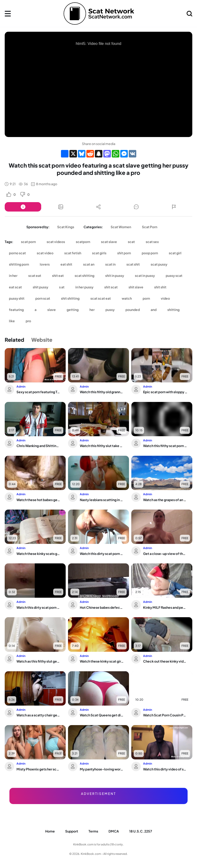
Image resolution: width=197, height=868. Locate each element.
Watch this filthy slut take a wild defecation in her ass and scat (102, 446)
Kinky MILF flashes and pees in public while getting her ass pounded (165, 607)
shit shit (160, 287)
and (154, 310)
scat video (45, 253)
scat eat (35, 275)
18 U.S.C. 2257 (141, 831)
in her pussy (84, 287)
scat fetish (73, 253)
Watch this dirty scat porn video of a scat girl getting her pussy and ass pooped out (102, 554)
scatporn (83, 242)
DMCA (114, 831)
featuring (16, 310)
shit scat (111, 287)
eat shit (66, 264)
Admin (21, 387)
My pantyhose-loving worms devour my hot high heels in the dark (102, 769)
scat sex (152, 242)
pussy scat (174, 275)
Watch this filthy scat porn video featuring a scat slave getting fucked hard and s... (165, 446)
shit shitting (70, 298)
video (165, 298)
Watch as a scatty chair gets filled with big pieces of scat (39, 715)
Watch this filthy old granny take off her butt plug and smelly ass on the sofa (102, 392)
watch (127, 298)
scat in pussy (145, 275)
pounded (133, 310)
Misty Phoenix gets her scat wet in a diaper (39, 769)
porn (146, 298)
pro (28, 321)
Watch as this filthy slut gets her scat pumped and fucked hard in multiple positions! (39, 661)
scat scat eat (101, 298)
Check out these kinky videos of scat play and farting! (165, 661)
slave (52, 310)
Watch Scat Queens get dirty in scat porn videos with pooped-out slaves (102, 715)
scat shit (133, 264)
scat (131, 242)
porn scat (43, 298)
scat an (89, 264)
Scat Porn (150, 227)
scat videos (56, 242)
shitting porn (19, 264)
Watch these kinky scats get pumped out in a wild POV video (39, 554)
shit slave (136, 287)
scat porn (28, 242)
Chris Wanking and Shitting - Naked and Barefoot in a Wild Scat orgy (39, 446)
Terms (93, 831)
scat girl (175, 253)
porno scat (17, 253)
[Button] (23, 207)
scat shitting (84, 275)
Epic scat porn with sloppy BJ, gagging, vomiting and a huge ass (165, 392)
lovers (45, 264)
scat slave (109, 242)
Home (50, 831)
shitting (173, 310)
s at (62, 287)
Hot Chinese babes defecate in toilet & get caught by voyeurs (102, 607)
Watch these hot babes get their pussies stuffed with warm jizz (39, 500)
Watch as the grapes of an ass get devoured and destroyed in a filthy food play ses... (165, 500)
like (12, 321)
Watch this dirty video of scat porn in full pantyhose (165, 769)
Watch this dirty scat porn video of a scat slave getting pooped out (39, 607)
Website (42, 340)
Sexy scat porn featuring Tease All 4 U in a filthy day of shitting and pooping (39, 392)
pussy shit (17, 298)
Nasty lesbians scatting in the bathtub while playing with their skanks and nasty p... (102, 500)
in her (13, 275)
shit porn (124, 253)
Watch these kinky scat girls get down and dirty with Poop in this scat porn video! (102, 661)
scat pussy (159, 264)
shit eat (58, 275)
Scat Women (121, 227)
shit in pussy (115, 275)
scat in (110, 264)
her (92, 310)
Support (72, 831)
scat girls (99, 253)
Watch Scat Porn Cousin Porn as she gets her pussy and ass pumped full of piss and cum (165, 715)
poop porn (150, 253)
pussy (110, 310)
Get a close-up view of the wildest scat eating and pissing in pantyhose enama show (165, 554)
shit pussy (40, 287)
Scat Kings (66, 227)
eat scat (15, 287)
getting (73, 310)
